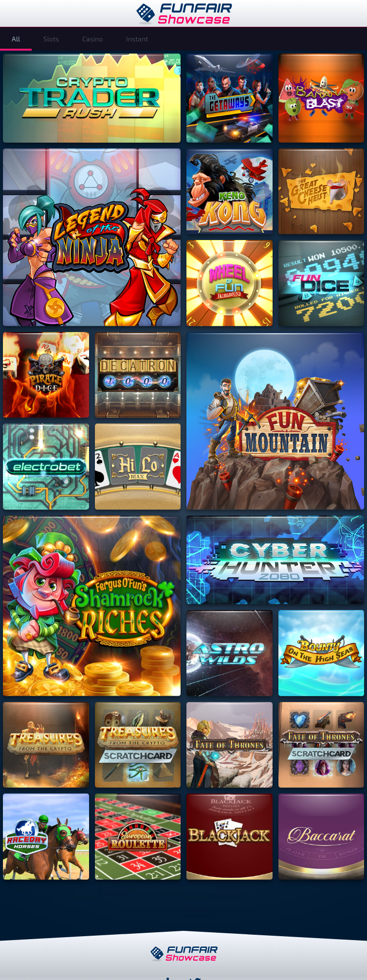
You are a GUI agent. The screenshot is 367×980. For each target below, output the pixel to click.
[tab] (16, 39)
